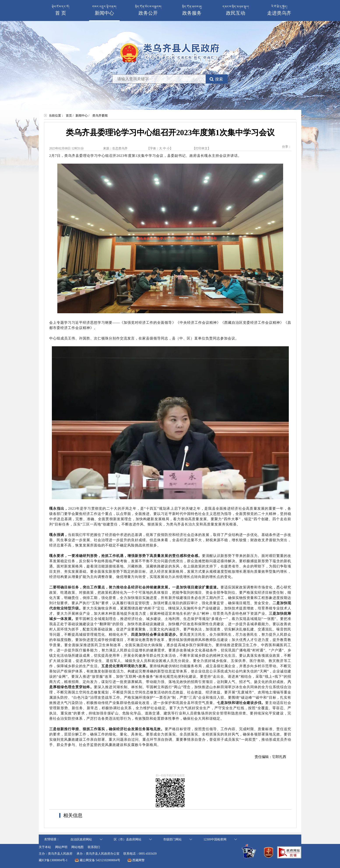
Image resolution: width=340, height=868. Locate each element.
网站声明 (61, 847)
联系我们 (94, 847)
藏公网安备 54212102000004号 (100, 860)
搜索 (219, 79)
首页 (69, 116)
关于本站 (45, 847)
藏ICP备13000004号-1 (53, 860)
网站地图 (77, 847)
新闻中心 (82, 116)
